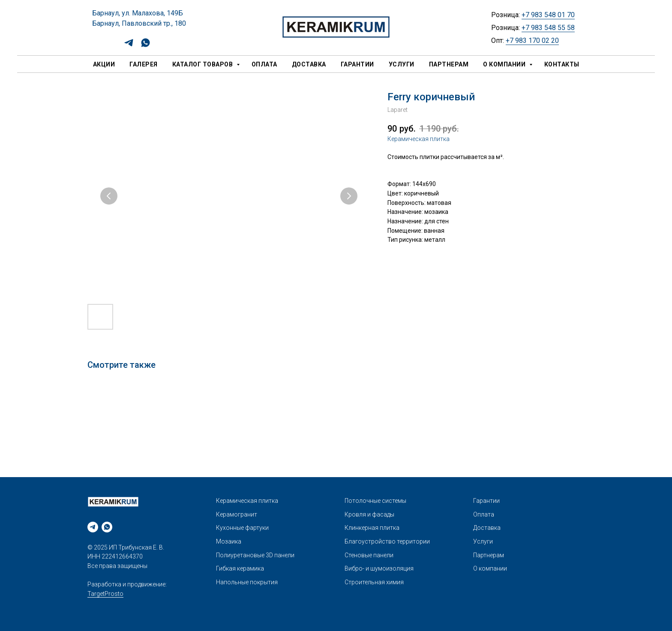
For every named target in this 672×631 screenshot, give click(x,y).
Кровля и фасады (369, 514)
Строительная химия (374, 582)
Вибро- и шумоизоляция (379, 568)
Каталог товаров (203, 64)
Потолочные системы (375, 501)
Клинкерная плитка (372, 528)
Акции (104, 64)
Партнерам (449, 64)
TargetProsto (105, 594)
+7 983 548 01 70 (548, 15)
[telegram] (129, 46)
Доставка (309, 64)
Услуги (402, 64)
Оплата (264, 64)
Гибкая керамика (240, 568)
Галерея (144, 64)
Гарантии (357, 64)
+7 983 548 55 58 (548, 28)
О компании (505, 64)
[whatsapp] (145, 46)
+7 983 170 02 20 (532, 41)
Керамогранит (237, 514)
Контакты (562, 64)
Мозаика (229, 541)
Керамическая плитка (418, 139)
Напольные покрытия (247, 582)
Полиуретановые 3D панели (255, 555)
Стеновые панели (369, 555)
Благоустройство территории (387, 541)
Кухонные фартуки (242, 528)
